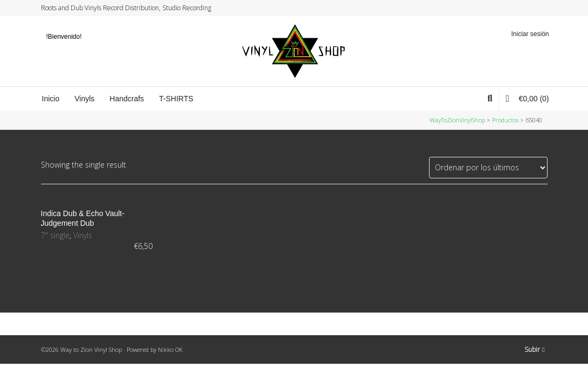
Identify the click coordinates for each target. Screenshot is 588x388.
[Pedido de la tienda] (488, 168)
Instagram (526, 8)
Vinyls (83, 235)
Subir (534, 349)
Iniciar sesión (530, 34)
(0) (527, 98)
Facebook (516, 8)
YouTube (536, 8)
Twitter (506, 8)
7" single (55, 235)
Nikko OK (170, 349)
